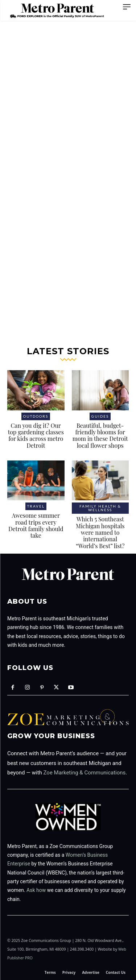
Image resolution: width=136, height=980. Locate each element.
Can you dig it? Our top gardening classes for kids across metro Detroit (36, 435)
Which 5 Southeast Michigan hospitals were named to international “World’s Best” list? (100, 532)
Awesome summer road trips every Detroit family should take (36, 525)
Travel (36, 506)
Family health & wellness (100, 508)
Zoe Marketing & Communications (85, 773)
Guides (100, 416)
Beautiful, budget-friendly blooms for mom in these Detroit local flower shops (100, 435)
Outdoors (36, 416)
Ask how (36, 890)
